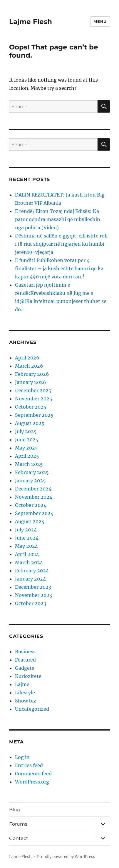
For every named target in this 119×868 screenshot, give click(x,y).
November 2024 (34, 497)
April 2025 (27, 456)
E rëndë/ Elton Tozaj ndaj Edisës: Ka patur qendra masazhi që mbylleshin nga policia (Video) (58, 219)
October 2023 (31, 603)
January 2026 (31, 382)
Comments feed (33, 774)
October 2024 (31, 505)
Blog (15, 810)
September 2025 (34, 415)
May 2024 (26, 546)
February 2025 (32, 472)
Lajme (22, 684)
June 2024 (27, 538)
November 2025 (34, 399)
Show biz (26, 701)
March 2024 (29, 562)
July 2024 (26, 530)
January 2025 (30, 480)
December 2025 (33, 390)
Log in (22, 757)
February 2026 (32, 374)
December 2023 (33, 587)
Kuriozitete (28, 676)
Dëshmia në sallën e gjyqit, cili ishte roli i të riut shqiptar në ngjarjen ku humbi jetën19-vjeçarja (61, 244)
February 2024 (32, 571)
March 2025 (29, 464)
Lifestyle (25, 693)
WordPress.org (32, 782)
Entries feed (29, 765)
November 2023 (33, 595)
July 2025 (26, 431)
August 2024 (30, 521)
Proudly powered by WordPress (66, 857)
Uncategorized (32, 709)
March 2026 (29, 366)
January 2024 (30, 579)
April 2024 (27, 554)
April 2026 (27, 358)
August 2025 (30, 423)
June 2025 (27, 440)
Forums (18, 824)
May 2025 (26, 448)
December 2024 (33, 489)
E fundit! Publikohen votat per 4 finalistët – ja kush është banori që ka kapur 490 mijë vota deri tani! (59, 268)
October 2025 (31, 407)
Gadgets (25, 668)
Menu (100, 21)
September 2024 (34, 513)
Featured (25, 660)
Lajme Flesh (31, 22)
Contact (19, 838)
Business (25, 652)
